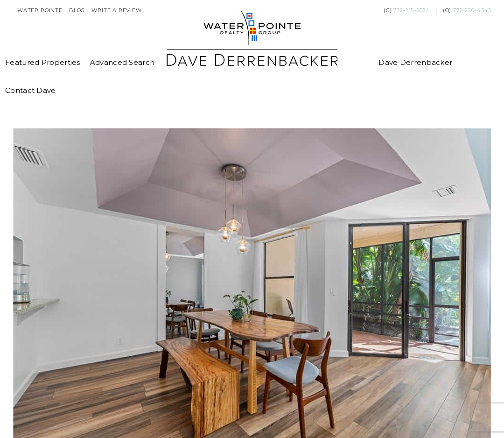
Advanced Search (122, 62)
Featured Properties (43, 62)
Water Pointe (40, 10)
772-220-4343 (472, 10)
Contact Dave (31, 90)
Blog (77, 10)
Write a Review (117, 10)
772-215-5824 (412, 10)
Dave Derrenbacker (415, 62)
